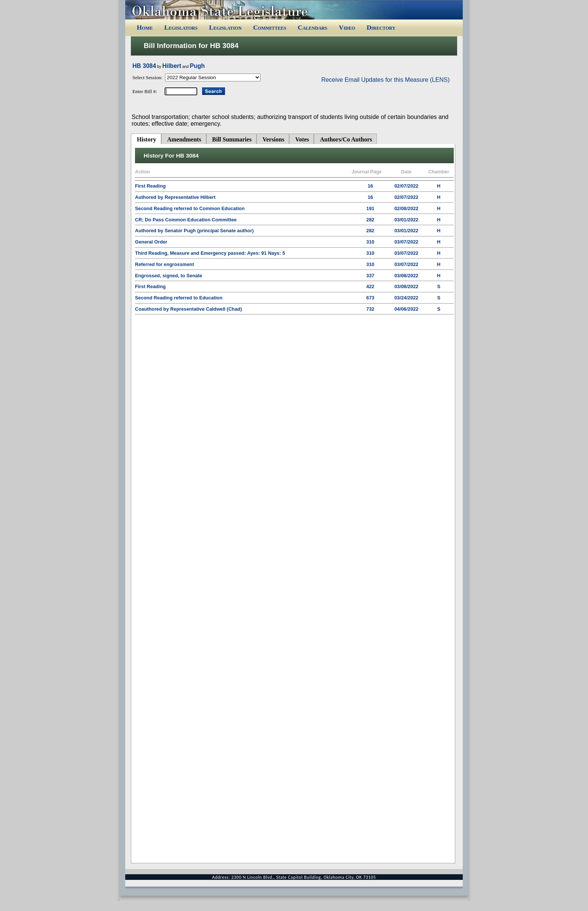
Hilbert (172, 66)
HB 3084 (144, 66)
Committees (270, 27)
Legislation (225, 27)
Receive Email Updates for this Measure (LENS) (385, 80)
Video (347, 27)
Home (145, 27)
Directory (381, 27)
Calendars (313, 27)
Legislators (181, 27)
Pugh (197, 66)
